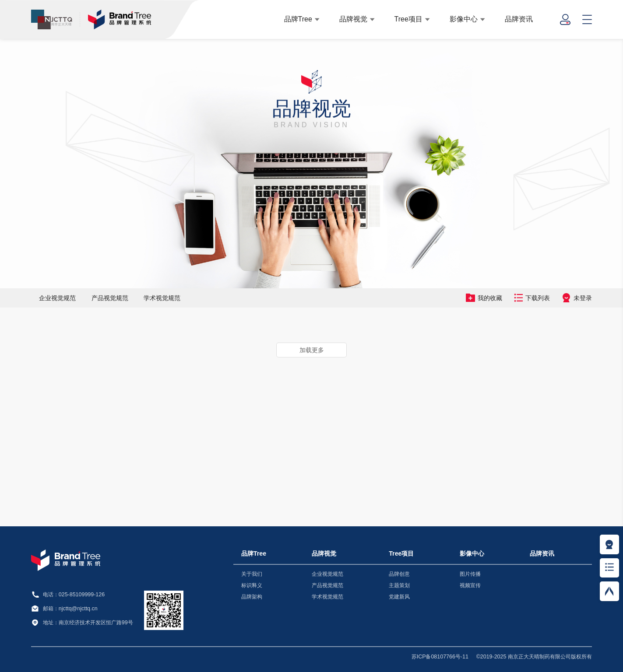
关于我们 (252, 574)
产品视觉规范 (110, 298)
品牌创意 (399, 574)
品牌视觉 (353, 19)
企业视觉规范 (57, 298)
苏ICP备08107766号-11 (440, 657)
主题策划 (399, 585)
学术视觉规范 (162, 298)
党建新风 (399, 597)
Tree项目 (408, 19)
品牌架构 (252, 597)
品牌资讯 (519, 19)
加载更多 (312, 350)
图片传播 (470, 574)
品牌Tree (298, 19)
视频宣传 (470, 585)
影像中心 (464, 19)
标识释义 (252, 585)
